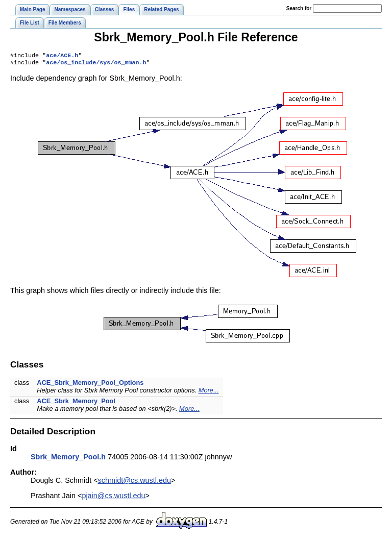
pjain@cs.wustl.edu (113, 498)
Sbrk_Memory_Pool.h (68, 459)
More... (209, 392)
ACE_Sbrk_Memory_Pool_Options (90, 385)
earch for (299, 8)
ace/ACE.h (62, 56)
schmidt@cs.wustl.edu (134, 482)
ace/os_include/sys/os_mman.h (96, 64)
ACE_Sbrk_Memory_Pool (76, 403)
